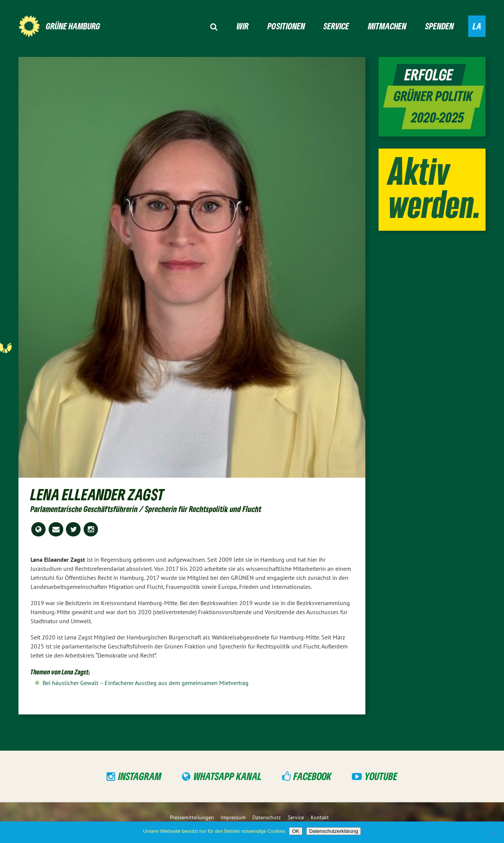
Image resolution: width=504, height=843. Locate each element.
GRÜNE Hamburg (73, 26)
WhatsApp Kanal (228, 776)
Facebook (312, 776)
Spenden (440, 26)
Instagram (140, 776)
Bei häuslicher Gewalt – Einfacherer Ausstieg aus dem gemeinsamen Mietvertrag (146, 683)
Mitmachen (387, 26)
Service (336, 26)
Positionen (286, 26)
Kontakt (320, 817)
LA (477, 26)
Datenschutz (267, 817)
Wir (243, 26)
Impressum (233, 817)
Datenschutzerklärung (334, 831)
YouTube (381, 776)
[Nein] (495, 832)
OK (296, 831)
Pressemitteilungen (192, 817)
